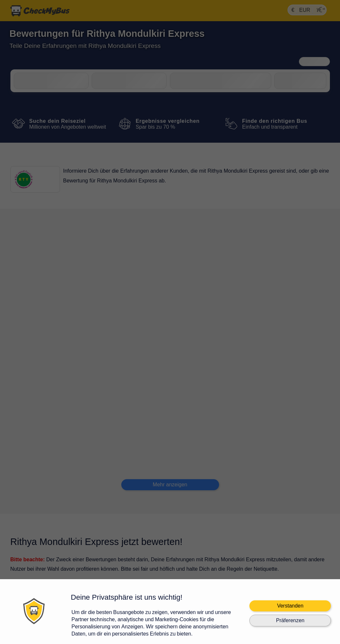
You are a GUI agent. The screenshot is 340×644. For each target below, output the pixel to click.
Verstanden (290, 606)
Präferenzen (290, 620)
